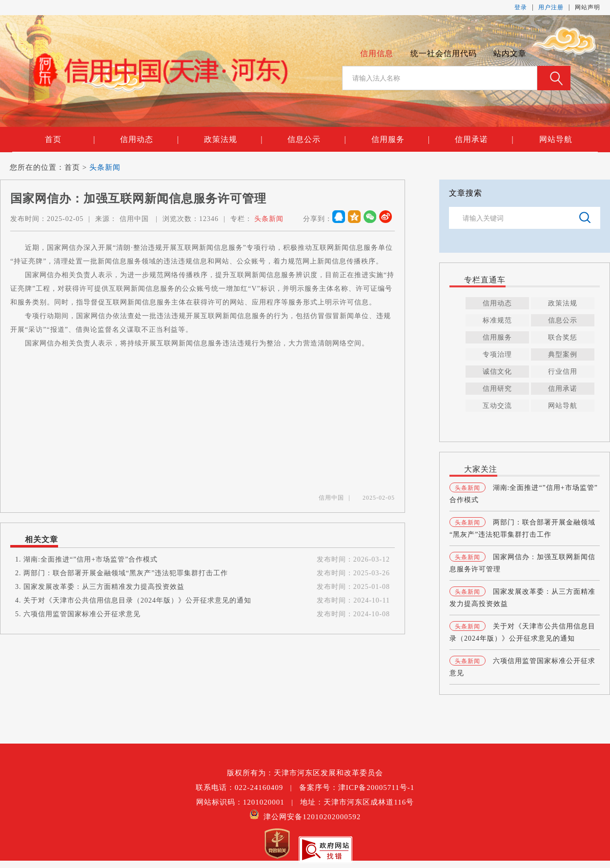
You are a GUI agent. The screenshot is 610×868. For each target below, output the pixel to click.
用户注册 (551, 7)
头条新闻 (105, 167)
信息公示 (317, 140)
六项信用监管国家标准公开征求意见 (82, 614)
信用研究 (497, 389)
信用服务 (401, 140)
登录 (521, 7)
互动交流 (497, 406)
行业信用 (563, 372)
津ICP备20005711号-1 (376, 787)
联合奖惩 (563, 337)
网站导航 (556, 139)
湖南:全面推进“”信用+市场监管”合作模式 (91, 559)
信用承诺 (484, 140)
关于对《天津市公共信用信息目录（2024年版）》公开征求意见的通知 (137, 600)
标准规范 (497, 320)
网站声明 (588, 7)
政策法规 (233, 140)
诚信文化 (497, 372)
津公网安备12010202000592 (305, 817)
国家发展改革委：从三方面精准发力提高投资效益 (104, 587)
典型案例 (563, 354)
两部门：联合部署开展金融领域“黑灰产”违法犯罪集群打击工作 (126, 573)
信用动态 (149, 140)
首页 (70, 140)
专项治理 (497, 354)
